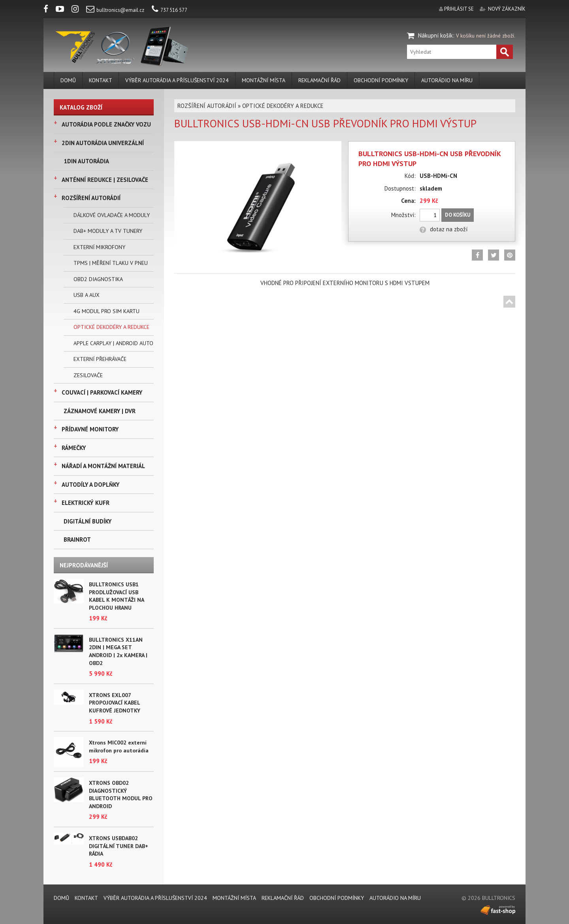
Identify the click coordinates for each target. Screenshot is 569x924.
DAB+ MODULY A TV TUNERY (108, 231)
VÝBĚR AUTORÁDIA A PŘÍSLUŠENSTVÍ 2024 (177, 80)
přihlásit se (459, 9)
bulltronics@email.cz (115, 10)
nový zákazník (507, 9)
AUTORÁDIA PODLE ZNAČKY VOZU (106, 124)
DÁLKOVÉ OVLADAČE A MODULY (112, 215)
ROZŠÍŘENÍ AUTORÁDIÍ (91, 198)
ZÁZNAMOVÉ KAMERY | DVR (100, 411)
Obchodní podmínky (381, 80)
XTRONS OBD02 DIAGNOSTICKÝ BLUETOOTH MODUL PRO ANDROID (121, 795)
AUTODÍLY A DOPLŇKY (90, 485)
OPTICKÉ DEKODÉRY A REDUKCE (111, 327)
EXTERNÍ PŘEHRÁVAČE (100, 359)
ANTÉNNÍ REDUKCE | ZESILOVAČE (105, 180)
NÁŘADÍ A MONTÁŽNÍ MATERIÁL (103, 466)
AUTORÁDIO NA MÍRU (447, 80)
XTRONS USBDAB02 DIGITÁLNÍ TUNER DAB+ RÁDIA (119, 846)
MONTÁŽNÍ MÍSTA (264, 80)
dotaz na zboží (444, 229)
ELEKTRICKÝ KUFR (86, 503)
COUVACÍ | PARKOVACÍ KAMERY (102, 392)
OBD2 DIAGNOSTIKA (98, 279)
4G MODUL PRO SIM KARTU (106, 311)
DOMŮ (68, 80)
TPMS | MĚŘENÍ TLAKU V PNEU (111, 263)
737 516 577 (170, 10)
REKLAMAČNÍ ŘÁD (319, 80)
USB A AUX (87, 295)
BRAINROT (77, 539)
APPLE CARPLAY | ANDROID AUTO (113, 343)
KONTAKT (101, 80)
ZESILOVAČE (88, 375)
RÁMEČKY (74, 448)
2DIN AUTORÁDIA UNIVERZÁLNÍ (103, 143)
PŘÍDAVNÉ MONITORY (90, 429)
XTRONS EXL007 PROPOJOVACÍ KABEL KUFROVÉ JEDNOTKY (115, 703)
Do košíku (458, 215)
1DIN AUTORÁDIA (86, 161)
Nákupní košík (435, 35)
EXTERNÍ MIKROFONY (99, 247)
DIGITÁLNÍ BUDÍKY (88, 521)
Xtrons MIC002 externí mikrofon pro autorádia (119, 746)
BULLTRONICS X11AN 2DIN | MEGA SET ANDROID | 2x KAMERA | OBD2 (118, 651)
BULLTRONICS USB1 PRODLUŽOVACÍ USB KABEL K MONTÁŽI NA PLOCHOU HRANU (116, 596)
